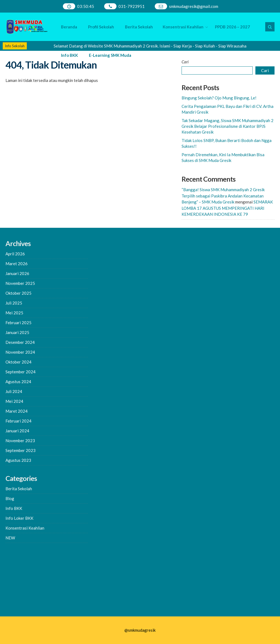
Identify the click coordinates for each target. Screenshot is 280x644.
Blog (10, 498)
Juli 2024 (14, 391)
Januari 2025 (17, 332)
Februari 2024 (18, 421)
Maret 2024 (17, 411)
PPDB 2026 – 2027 (232, 27)
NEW (10, 538)
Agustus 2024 (18, 382)
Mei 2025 (14, 313)
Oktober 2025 (18, 293)
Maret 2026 (17, 264)
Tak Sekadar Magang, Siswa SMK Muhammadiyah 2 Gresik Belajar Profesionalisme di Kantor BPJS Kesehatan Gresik (227, 126)
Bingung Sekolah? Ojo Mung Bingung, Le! (219, 98)
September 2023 (21, 450)
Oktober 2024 (18, 362)
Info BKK (69, 55)
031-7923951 (132, 6)
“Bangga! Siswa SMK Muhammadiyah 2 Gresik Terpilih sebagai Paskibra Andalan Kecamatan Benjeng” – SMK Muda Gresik (223, 196)
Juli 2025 (14, 303)
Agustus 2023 (18, 460)
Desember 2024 (20, 342)
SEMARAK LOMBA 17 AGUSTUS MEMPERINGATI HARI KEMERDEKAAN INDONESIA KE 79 (227, 208)
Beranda (69, 27)
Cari (185, 62)
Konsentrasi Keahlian (183, 27)
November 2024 (20, 352)
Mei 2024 (14, 401)
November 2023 (20, 441)
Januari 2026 (17, 273)
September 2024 (21, 372)
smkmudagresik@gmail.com (194, 6)
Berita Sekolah (139, 27)
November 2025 (20, 283)
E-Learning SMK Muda (110, 55)
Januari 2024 (17, 431)
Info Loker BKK (19, 518)
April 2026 (15, 254)
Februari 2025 (18, 323)
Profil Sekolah (101, 27)
